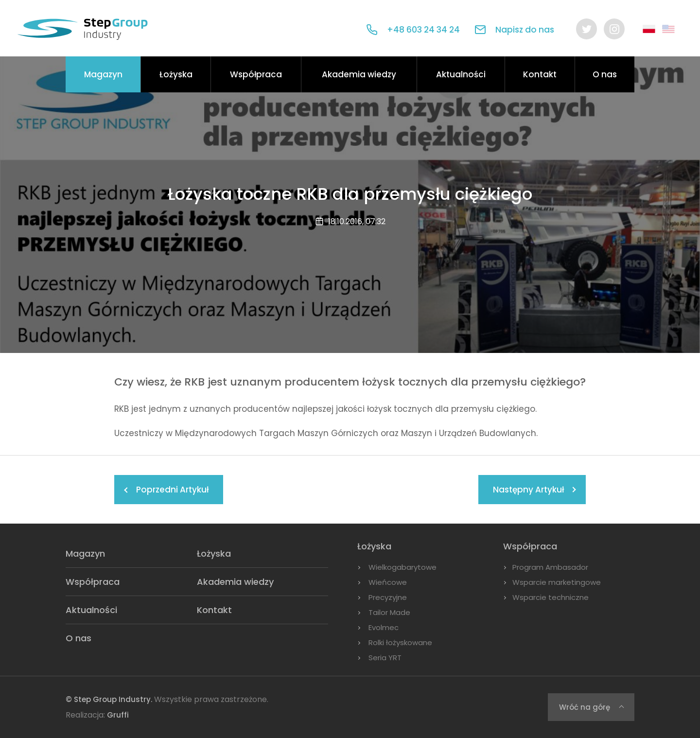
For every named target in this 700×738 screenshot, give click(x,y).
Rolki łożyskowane (400, 642)
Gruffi (118, 715)
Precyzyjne (388, 597)
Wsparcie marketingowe (557, 582)
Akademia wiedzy (359, 74)
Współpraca (256, 74)
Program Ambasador (550, 567)
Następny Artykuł (528, 490)
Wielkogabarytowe (402, 567)
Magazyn (103, 74)
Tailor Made (389, 612)
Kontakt (540, 74)
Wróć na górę (585, 707)
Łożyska (176, 74)
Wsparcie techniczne (551, 597)
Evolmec (384, 627)
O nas (605, 74)
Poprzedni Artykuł (172, 490)
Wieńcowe (388, 582)
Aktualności (461, 74)
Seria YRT (385, 658)
